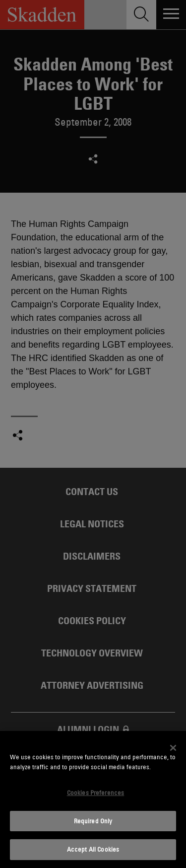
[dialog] (93, 799)
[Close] (173, 748)
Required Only (93, 821)
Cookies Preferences (95, 793)
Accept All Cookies (93, 849)
